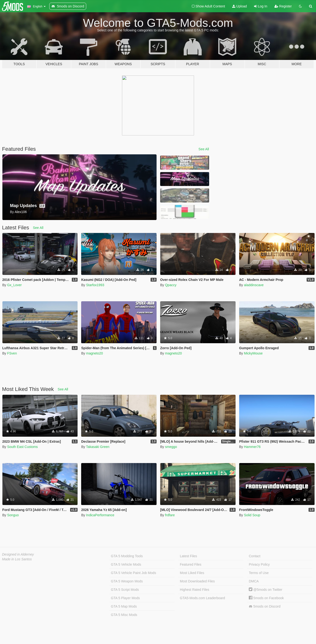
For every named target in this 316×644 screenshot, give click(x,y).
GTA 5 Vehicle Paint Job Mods (134, 573)
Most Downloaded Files (197, 581)
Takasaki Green (98, 447)
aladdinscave (254, 285)
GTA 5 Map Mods (124, 606)
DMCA (254, 581)
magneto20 (94, 353)
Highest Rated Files (194, 590)
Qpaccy (171, 285)
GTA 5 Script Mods (125, 590)
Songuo (13, 515)
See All (204, 149)
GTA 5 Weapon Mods (127, 581)
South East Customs (23, 447)
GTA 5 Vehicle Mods (126, 564)
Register (283, 6)
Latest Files (188, 556)
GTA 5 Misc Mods (124, 615)
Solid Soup (252, 515)
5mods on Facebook (266, 598)
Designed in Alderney (18, 554)
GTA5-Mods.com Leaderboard (202, 598)
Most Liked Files (192, 573)
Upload (240, 6)
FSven (12, 353)
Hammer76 (252, 447)
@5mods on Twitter (265, 590)
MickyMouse (253, 353)
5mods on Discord (265, 606)
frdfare (170, 515)
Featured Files (191, 564)
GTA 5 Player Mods (125, 598)
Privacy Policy (259, 564)
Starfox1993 (95, 285)
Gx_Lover (15, 285)
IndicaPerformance (100, 515)
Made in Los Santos (17, 559)
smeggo (171, 447)
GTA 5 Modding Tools (127, 556)
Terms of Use (259, 573)
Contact (255, 556)
